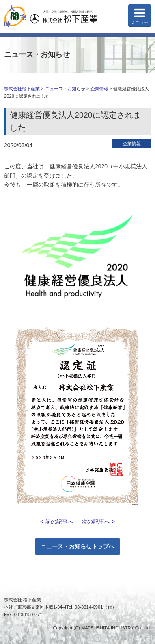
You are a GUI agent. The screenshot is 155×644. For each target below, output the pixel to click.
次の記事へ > (98, 522)
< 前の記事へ (57, 522)
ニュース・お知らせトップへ (77, 546)
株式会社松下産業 (22, 89)
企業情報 (99, 89)
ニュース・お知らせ (65, 89)
